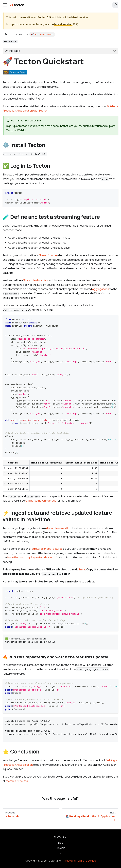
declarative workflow (59, 528)
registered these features (47, 549)
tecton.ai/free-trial (17, 781)
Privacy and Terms (73, 861)
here (82, 569)
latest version (63, 24)
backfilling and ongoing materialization (30, 557)
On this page (12, 51)
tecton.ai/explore (30, 126)
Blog (60, 843)
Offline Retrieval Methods (41, 501)
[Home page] (6, 34)
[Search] (115, 5)
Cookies (91, 861)
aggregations (101, 289)
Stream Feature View (36, 280)
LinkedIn (60, 848)
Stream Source (48, 255)
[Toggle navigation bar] (5, 5)
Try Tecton (60, 837)
